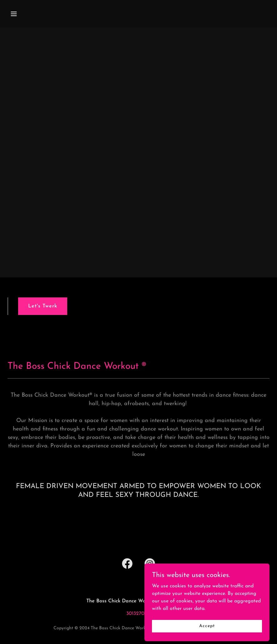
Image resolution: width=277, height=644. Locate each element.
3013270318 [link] (139, 614)
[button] (27, 14)
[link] (127, 565)
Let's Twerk (43, 306)
